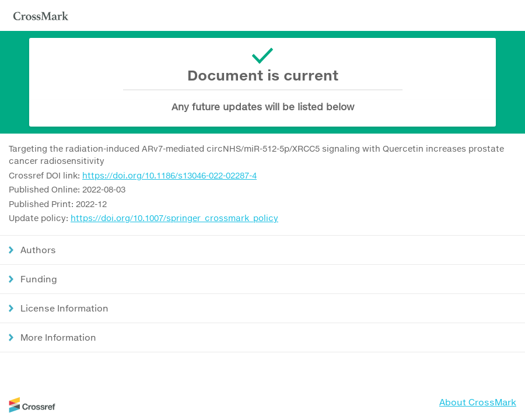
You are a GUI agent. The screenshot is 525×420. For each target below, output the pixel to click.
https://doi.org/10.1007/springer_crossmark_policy (174, 218)
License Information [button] (64, 308)
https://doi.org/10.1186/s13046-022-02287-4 (169, 175)
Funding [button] (39, 279)
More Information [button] (58, 337)
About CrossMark (478, 402)
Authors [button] (38, 250)
